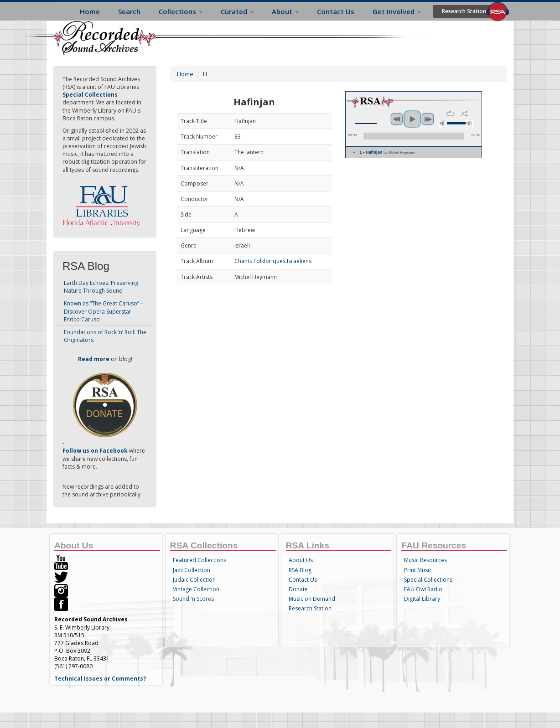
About (285, 11)
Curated (237, 11)
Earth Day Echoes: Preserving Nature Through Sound (101, 287)
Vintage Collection (196, 589)
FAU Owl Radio (423, 589)
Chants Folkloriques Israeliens (273, 261)
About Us (301, 560)
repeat (450, 114)
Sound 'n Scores (193, 599)
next (428, 119)
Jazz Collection (192, 570)
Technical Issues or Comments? (100, 679)
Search (129, 11)
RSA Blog (300, 570)
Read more (94, 359)
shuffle (464, 114)
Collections (181, 11)
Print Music (418, 570)
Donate (298, 589)
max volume (469, 123)
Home (90, 11)
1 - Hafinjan (387, 152)
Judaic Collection (194, 580)
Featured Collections (200, 560)
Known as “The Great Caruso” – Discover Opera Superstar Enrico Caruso (104, 311)
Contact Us (336, 11)
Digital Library (422, 599)
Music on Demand (312, 599)
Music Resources (425, 560)
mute (443, 123)
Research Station (464, 11)
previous (397, 119)
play (412, 119)
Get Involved (397, 11)
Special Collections (428, 580)
